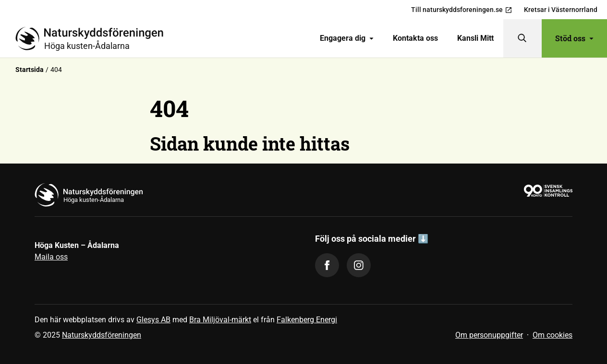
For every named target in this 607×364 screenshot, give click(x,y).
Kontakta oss (415, 38)
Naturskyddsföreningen (102, 335)
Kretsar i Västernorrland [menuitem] (561, 10)
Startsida (30, 70)
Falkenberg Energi (307, 320)
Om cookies (552, 335)
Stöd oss (574, 38)
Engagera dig (347, 38)
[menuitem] (347, 38)
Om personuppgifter (489, 335)
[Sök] (522, 38)
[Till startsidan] (93, 38)
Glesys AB (153, 320)
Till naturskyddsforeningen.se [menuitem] (462, 10)
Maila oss (51, 257)
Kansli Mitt (475, 38)
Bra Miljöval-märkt (220, 320)
